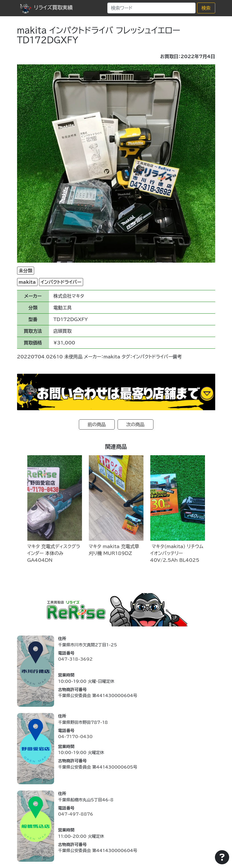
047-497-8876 (76, 814)
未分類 (26, 271)
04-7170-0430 (75, 737)
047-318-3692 (75, 659)
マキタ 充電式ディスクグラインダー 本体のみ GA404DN (54, 553)
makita (27, 282)
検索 (206, 8)
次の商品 (135, 424)
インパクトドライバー (61, 282)
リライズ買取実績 (46, 7)
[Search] (151, 8)
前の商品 (97, 424)
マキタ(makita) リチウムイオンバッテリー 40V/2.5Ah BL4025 (177, 553)
